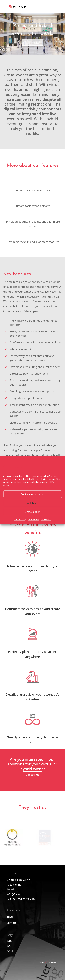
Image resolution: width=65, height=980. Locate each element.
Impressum (46, 519)
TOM (10, 951)
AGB (9, 941)
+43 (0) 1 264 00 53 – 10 (20, 899)
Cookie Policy (20, 519)
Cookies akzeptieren (33, 494)
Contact (11, 923)
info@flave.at (15, 894)
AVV (9, 946)
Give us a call (32, 42)
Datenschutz (33, 519)
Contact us (32, 775)
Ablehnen (33, 503)
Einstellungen (32, 512)
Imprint (11, 917)
